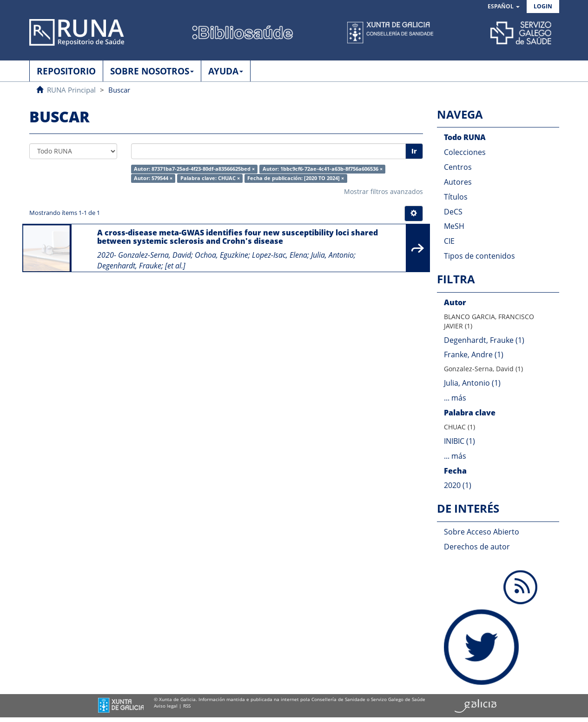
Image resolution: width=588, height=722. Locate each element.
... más (455, 398)
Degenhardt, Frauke (129, 266)
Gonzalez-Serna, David (155, 255)
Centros (458, 167)
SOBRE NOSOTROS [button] (152, 71)
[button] (504, 7)
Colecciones (465, 152)
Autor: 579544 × (153, 178)
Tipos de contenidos (479, 256)
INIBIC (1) (459, 441)
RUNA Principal (71, 90)
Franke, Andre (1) (474, 354)
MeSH (454, 226)
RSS (187, 706)
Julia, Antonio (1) (472, 383)
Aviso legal (166, 706)
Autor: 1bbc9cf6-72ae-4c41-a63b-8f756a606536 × (323, 169)
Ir (414, 151)
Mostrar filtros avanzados (383, 191)
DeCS (453, 212)
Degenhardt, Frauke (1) (484, 340)
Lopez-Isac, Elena (280, 255)
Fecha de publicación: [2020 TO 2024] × (296, 178)
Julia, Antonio (332, 255)
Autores (458, 182)
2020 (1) (458, 485)
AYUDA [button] (226, 71)
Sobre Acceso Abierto (482, 532)
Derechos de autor (477, 547)
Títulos (456, 197)
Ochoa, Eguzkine (221, 255)
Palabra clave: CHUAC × (210, 178)
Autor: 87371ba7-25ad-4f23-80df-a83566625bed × (194, 169)
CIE (449, 241)
